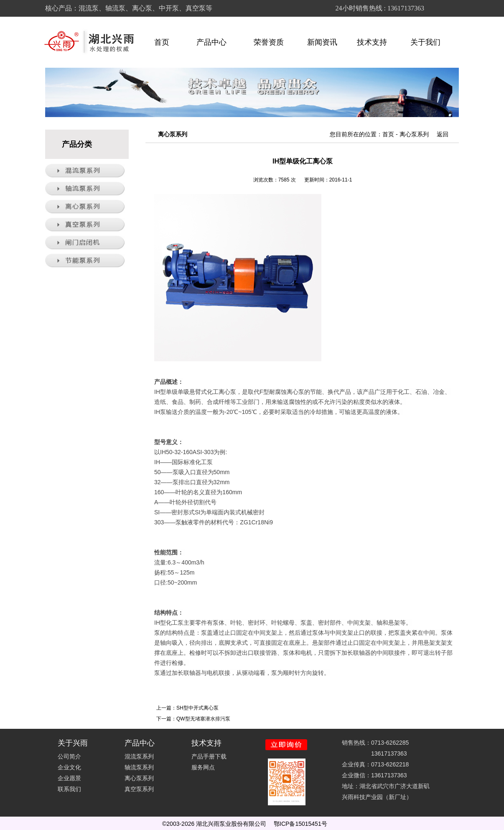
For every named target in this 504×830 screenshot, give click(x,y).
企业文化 (69, 767)
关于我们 (429, 42)
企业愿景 (69, 778)
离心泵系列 (414, 134)
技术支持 (376, 42)
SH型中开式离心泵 (197, 708)
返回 (443, 134)
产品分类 (77, 144)
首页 (162, 42)
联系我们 (69, 789)
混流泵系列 (139, 756)
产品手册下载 (209, 756)
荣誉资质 (269, 42)
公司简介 (69, 756)
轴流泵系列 (139, 767)
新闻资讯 (322, 42)
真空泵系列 (139, 789)
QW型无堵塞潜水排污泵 (203, 719)
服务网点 (203, 767)
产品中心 (215, 42)
